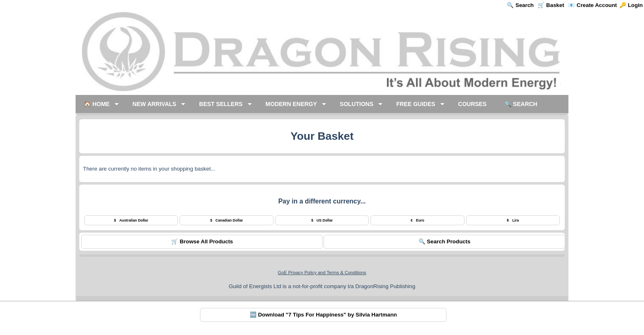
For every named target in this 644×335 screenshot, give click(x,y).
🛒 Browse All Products (202, 241)
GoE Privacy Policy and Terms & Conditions (322, 273)
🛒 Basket (551, 5)
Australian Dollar (131, 220)
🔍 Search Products (445, 241)
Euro (417, 220)
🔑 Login (631, 5)
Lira (513, 220)
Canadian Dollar (227, 220)
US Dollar (322, 220)
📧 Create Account (592, 5)
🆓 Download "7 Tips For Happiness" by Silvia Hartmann (323, 315)
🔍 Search (520, 5)
